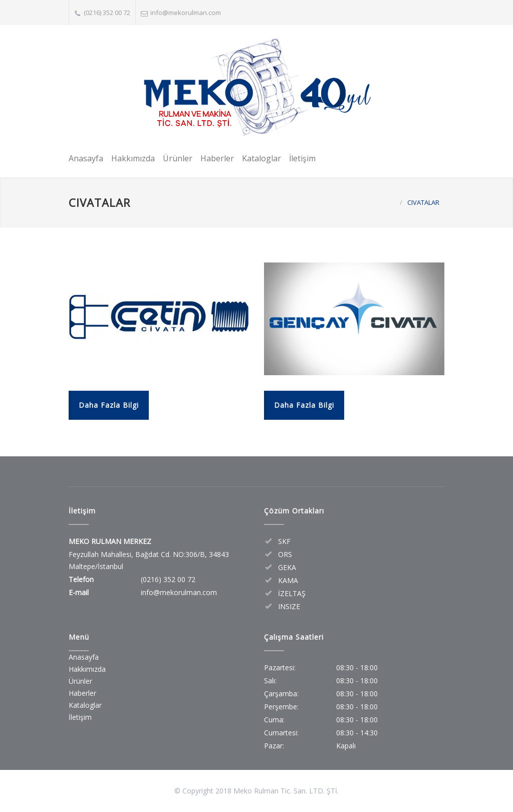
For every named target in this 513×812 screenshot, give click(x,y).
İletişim (302, 158)
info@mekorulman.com (186, 13)
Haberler (217, 158)
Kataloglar (262, 158)
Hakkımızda (133, 158)
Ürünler (178, 158)
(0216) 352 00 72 (107, 13)
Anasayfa (86, 158)
